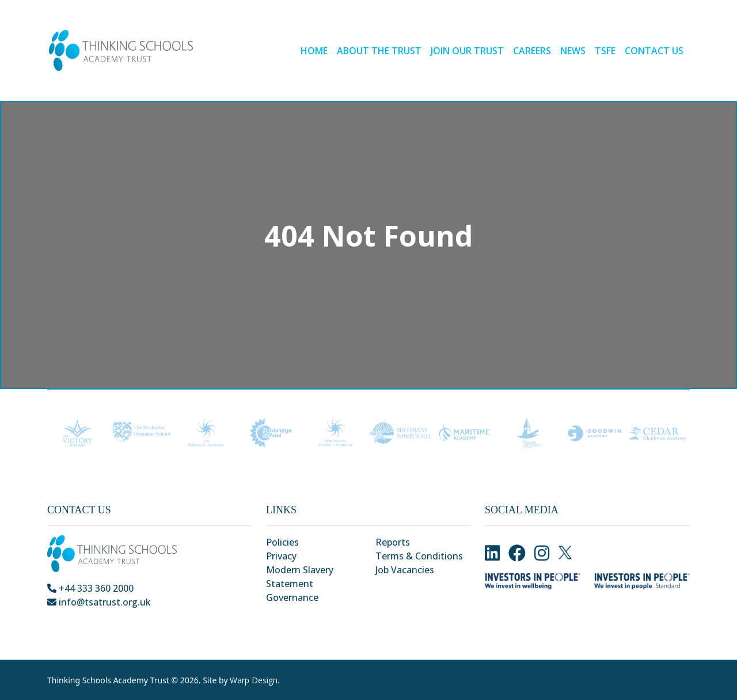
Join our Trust (467, 51)
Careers (532, 51)
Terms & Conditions (419, 556)
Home (314, 51)
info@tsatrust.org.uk (99, 602)
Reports (393, 542)
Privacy (281, 556)
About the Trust (379, 51)
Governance (292, 597)
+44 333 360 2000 (90, 588)
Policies (282, 542)
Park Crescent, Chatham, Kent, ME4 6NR (139, 616)
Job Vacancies (405, 570)
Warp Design (254, 680)
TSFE (605, 51)
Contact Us (654, 51)
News (573, 51)
